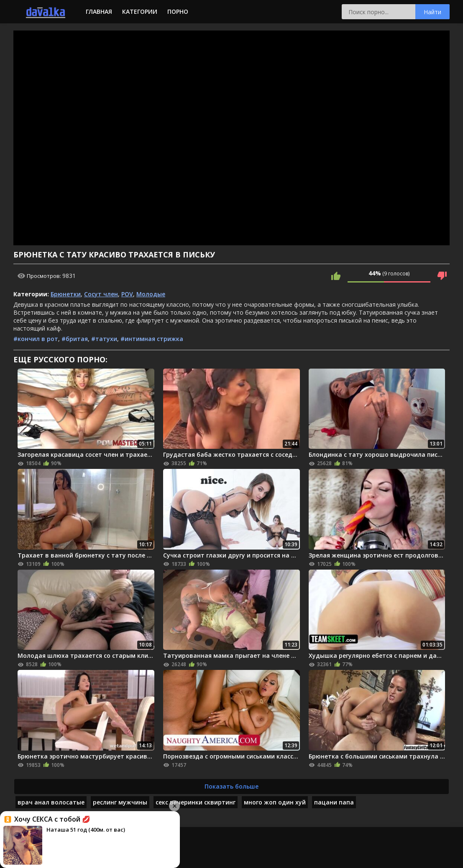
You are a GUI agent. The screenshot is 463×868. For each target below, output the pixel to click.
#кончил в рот (36, 339)
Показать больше (231, 786)
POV (127, 294)
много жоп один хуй (275, 802)
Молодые (151, 294)
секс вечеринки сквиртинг (196, 802)
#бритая (75, 339)
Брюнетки (66, 294)
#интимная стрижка (152, 339)
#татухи (104, 339)
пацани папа (334, 802)
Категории (140, 11)
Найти (432, 12)
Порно (178, 11)
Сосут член (101, 294)
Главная (99, 11)
